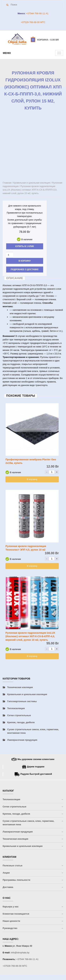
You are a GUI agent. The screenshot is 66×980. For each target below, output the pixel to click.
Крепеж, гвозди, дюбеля (21, 722)
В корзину (25, 261)
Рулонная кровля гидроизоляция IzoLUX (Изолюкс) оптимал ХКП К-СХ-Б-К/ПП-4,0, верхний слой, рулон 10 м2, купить (30, 636)
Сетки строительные (19, 715)
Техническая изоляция (20, 687)
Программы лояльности (16, 880)
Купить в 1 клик (25, 246)
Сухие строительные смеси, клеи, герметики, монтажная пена (33, 731)
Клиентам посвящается (16, 914)
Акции (6, 873)
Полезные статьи (12, 866)
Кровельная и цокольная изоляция (32, 183)
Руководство (10, 928)
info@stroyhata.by (20, 953)
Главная (7, 183)
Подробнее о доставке (25, 269)
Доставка (8, 887)
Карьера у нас (11, 907)
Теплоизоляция (16, 708)
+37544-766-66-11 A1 (37, 13)
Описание (15, 278)
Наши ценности (11, 921)
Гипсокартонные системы (22, 701)
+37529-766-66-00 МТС (33, 22)
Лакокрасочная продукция (22, 740)
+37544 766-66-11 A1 (27, 959)
